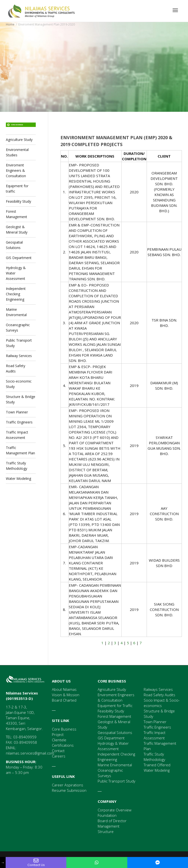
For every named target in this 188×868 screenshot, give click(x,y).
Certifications (63, 745)
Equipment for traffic (17, 189)
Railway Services (19, 356)
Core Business (64, 729)
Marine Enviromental (16, 312)
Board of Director (112, 821)
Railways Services (158, 689)
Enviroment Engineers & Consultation (16, 170)
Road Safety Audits (16, 368)
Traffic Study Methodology (17, 466)
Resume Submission (69, 790)
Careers (59, 756)
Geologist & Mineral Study (17, 229)
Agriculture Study (19, 140)
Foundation (107, 815)
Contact (58, 751)
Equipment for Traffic (115, 706)
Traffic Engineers (19, 422)
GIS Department (19, 258)
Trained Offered (157, 765)
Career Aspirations (68, 785)
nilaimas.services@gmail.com (30, 753)
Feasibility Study (18, 201)
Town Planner (17, 412)
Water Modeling (18, 478)
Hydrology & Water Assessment (16, 273)
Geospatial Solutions (14, 245)
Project (58, 734)
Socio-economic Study (19, 384)
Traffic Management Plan (20, 450)
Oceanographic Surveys (18, 328)
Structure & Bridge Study (21, 399)
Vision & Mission (66, 695)
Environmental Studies (17, 152)
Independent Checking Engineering (16, 294)
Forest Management (17, 214)
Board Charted (64, 700)
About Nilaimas (64, 689)
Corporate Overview (115, 810)
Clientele (59, 740)
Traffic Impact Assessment (17, 435)
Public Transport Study (19, 343)
